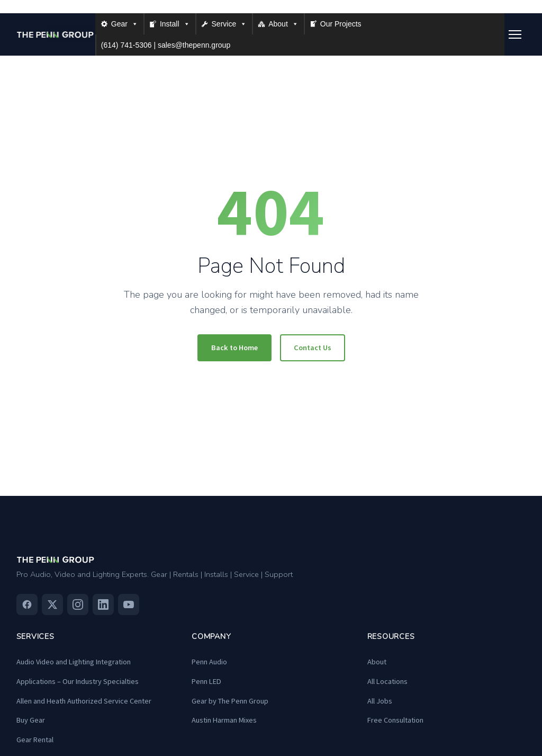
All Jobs (380, 701)
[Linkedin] (103, 604)
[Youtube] (129, 604)
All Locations (387, 681)
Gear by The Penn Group (230, 701)
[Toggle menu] (515, 34)
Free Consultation (395, 720)
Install (175, 24)
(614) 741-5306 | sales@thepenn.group (166, 45)
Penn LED (206, 681)
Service (229, 24)
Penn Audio (209, 662)
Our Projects (341, 24)
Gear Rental (35, 740)
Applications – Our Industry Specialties (78, 681)
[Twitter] (52, 604)
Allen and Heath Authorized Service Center (84, 701)
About (283, 24)
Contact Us (313, 348)
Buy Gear (31, 720)
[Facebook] (27, 604)
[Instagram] (78, 604)
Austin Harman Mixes (224, 720)
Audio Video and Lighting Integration (74, 662)
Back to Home (234, 348)
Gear (125, 24)
